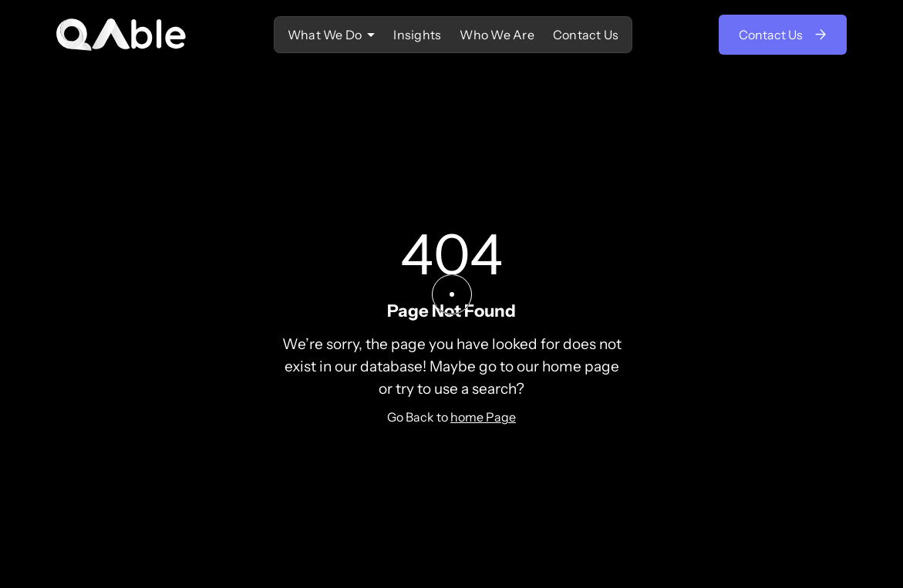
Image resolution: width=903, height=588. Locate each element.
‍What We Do (325, 35)
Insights (417, 35)
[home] (122, 35)
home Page (483, 417)
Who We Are (497, 35)
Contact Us (586, 35)
